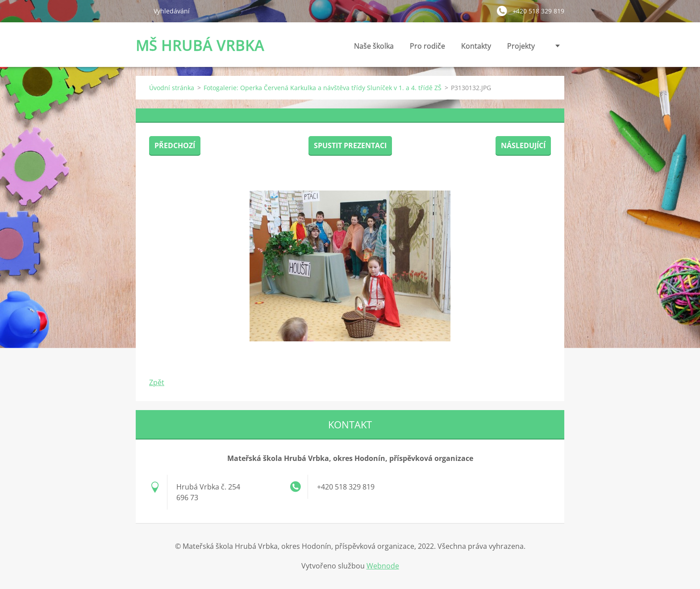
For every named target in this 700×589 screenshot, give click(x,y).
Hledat (141, 11)
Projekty (521, 46)
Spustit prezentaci (350, 145)
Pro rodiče (427, 48)
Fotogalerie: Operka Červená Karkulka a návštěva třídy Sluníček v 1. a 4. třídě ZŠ (323, 88)
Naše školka (374, 48)
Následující (523, 145)
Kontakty (476, 48)
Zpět (157, 382)
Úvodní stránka (172, 88)
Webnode (383, 566)
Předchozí (175, 145)
